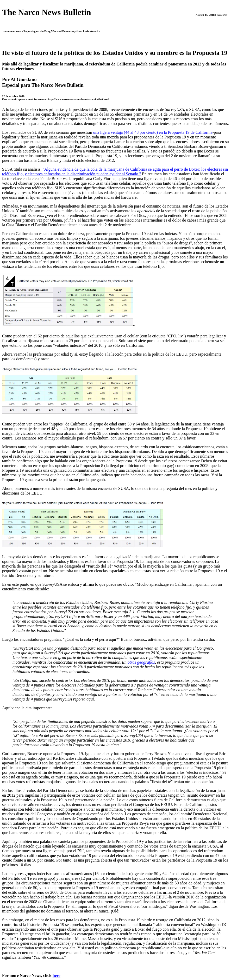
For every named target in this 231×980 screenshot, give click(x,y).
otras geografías (141, 662)
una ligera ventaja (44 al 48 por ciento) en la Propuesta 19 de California (153, 132)
